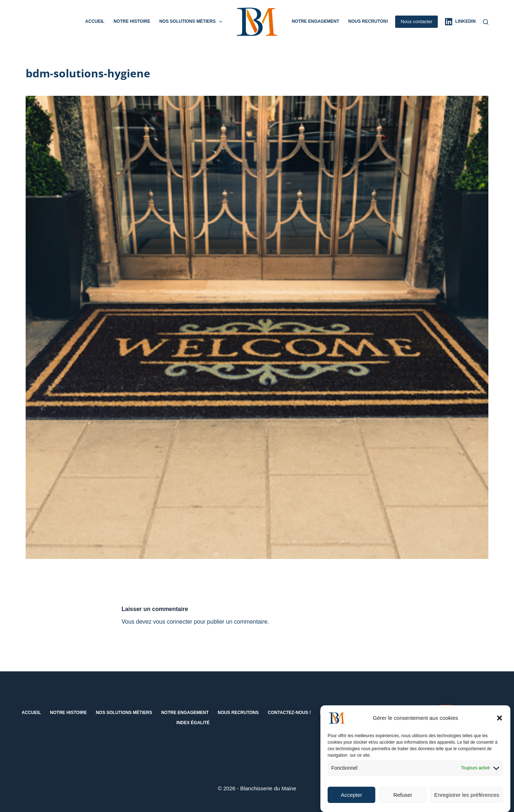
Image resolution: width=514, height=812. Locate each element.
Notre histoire (132, 21)
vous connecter (173, 622)
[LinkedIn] (460, 22)
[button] (500, 722)
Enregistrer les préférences (467, 799)
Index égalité (193, 723)
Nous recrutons (369, 21)
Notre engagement (316, 21)
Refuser (403, 799)
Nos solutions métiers (192, 22)
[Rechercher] (486, 22)
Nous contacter (416, 22)
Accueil (95, 21)
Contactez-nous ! (289, 713)
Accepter (351, 799)
